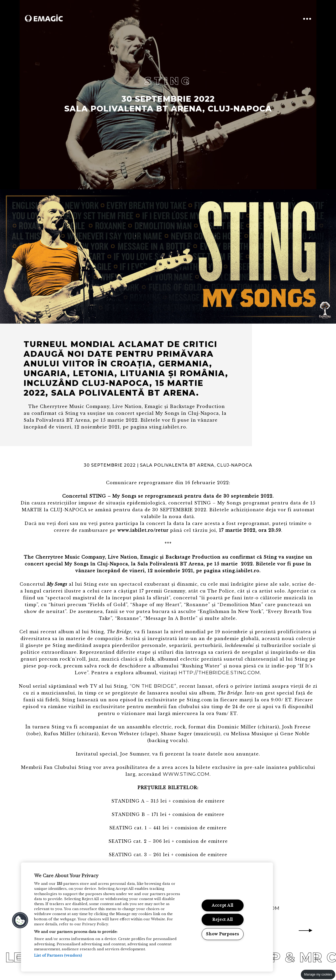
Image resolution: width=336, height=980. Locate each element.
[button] (20, 920)
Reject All (223, 920)
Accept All (223, 905)
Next (306, 930)
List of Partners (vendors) (58, 955)
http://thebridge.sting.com (219, 673)
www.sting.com (186, 774)
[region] (147, 917)
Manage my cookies (318, 974)
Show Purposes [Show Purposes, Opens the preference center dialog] (222, 934)
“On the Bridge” (153, 686)
